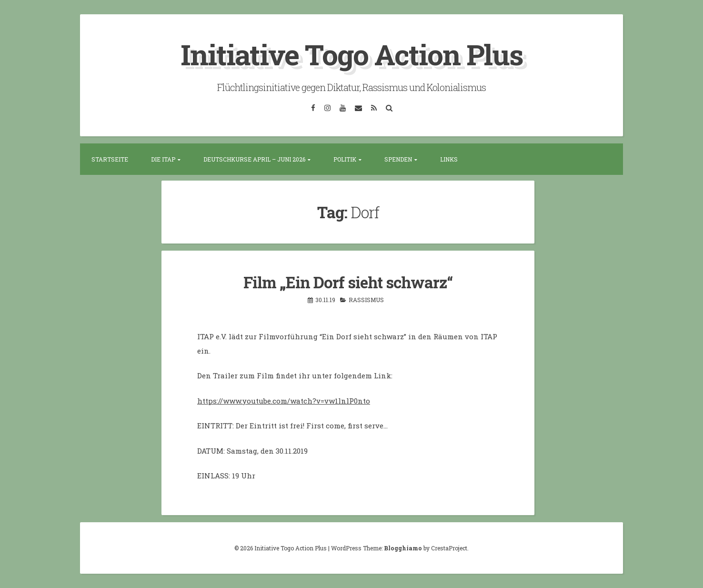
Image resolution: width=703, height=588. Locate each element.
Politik (345, 159)
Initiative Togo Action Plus (352, 54)
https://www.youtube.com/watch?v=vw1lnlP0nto (284, 401)
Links (449, 159)
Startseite (110, 159)
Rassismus (366, 300)
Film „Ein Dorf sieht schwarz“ (348, 282)
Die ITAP (163, 159)
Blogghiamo (403, 548)
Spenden (398, 159)
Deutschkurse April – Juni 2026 (254, 159)
